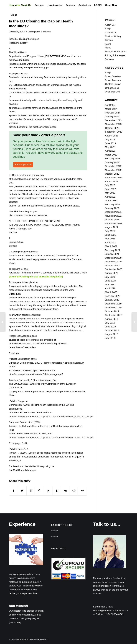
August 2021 (112, 227)
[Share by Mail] (83, 491)
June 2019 (111, 327)
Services (110, 59)
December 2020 (113, 258)
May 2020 (110, 285)
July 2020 (110, 277)
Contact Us (111, 33)
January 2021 (112, 254)
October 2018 (112, 330)
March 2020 (111, 292)
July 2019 (110, 323)
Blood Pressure (113, 80)
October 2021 (112, 220)
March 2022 (111, 201)
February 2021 (113, 250)
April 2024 (110, 105)
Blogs (108, 29)
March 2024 (111, 109)
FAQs (108, 44)
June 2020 (111, 281)
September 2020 (114, 269)
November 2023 (113, 124)
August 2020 (112, 273)
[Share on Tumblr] (57, 491)
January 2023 (112, 162)
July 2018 (110, 338)
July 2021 (110, 231)
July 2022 (110, 185)
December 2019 (113, 304)
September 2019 (114, 315)
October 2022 (112, 174)
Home (108, 48)
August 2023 (112, 136)
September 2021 (114, 223)
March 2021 (111, 246)
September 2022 (114, 178)
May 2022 (110, 193)
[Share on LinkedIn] (48, 491)
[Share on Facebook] (13, 491)
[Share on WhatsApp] (31, 491)
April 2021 (110, 243)
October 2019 (112, 311)
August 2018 (112, 334)
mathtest (54, 531)
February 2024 (113, 113)
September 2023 (114, 132)
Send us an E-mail (103, 607)
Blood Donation (113, 76)
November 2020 (113, 262)
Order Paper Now (23, 165)
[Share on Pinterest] (39, 491)
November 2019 (113, 307)
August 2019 (112, 319)
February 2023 (113, 158)
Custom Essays (113, 84)
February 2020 (113, 296)
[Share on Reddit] (74, 491)
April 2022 (110, 197)
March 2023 (111, 155)
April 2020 (110, 288)
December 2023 (113, 120)
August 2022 (112, 181)
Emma (48, 32)
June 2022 (111, 189)
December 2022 (113, 166)
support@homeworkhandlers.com (111, 610)
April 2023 (110, 151)
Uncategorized (34, 32)
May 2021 (110, 239)
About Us (110, 25)
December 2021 (113, 212)
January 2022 (112, 208)
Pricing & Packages (115, 55)
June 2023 (111, 143)
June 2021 (111, 235)
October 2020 (112, 266)
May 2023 (110, 147)
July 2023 (110, 139)
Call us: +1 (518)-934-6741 (110, 614)
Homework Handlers (116, 52)
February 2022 (113, 204)
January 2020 (112, 300)
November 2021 (113, 216)
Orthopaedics (112, 88)
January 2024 (112, 116)
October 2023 (112, 128)
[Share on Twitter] (22, 491)
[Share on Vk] (65, 491)
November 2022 (113, 170)
